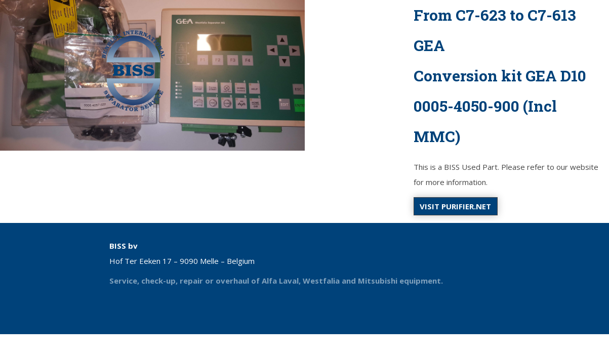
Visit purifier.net (455, 206)
